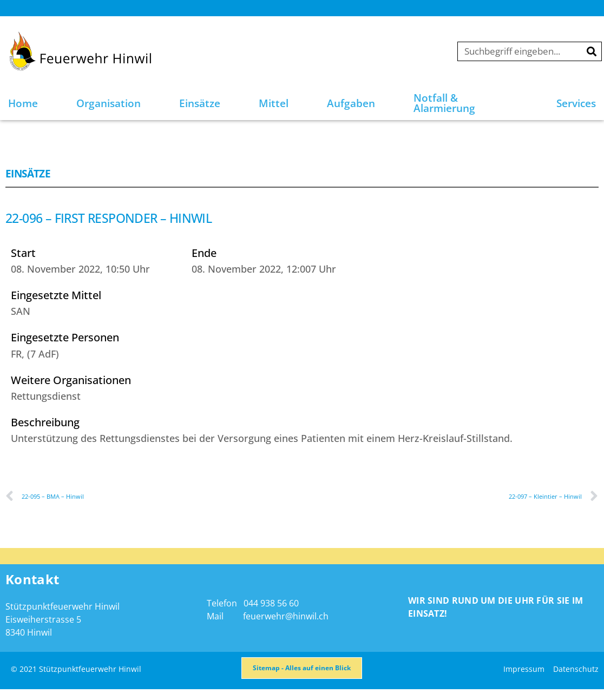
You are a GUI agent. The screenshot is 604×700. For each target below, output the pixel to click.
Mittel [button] (274, 103)
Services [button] (576, 103)
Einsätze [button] (200, 103)
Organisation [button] (109, 103)
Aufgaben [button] (351, 103)
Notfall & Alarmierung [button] (444, 103)
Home (23, 103)
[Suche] (592, 51)
